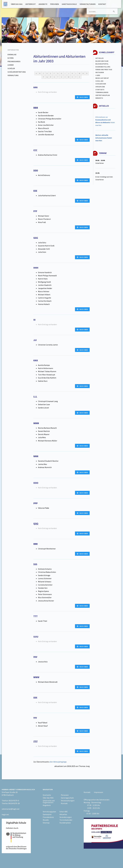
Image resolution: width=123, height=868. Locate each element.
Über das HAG (17, 4)
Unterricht (31, 4)
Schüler (11, 68)
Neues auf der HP (102, 78)
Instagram (100, 72)
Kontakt (102, 4)
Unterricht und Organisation (49, 801)
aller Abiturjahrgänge (58, 762)
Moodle (46, 820)
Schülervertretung (17, 72)
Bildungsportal (102, 64)
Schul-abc (99, 81)
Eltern (11, 58)
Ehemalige (12, 54)
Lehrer (11, 65)
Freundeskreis (14, 61)
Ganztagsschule (69, 4)
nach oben (82, 97)
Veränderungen (66, 817)
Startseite (100, 90)
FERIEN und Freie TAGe (104, 70)
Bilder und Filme (102, 61)
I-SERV (98, 75)
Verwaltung (13, 75)
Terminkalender (102, 92)
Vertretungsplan (103, 95)
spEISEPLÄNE (100, 87)
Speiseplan (47, 814)
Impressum (98, 792)
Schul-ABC (64, 812)
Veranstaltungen (88, 4)
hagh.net (5, 814)
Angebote (43, 4)
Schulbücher (101, 84)
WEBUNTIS (99, 98)
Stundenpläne (65, 823)
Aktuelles (100, 58)
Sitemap (46, 823)
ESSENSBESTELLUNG (103, 67)
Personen (55, 4)
